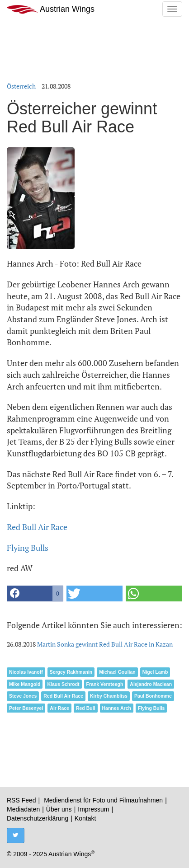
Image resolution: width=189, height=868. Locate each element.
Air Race (59, 708)
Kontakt (85, 818)
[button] (35, 594)
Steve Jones (23, 696)
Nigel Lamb (155, 672)
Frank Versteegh (105, 684)
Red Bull (86, 708)
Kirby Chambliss (109, 696)
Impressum (93, 809)
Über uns (59, 809)
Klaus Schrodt (63, 684)
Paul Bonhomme (153, 696)
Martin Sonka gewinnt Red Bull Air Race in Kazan (105, 644)
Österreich (21, 86)
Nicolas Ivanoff (26, 672)
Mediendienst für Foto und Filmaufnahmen (103, 800)
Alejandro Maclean (151, 684)
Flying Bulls (28, 548)
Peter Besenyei (26, 708)
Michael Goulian (117, 672)
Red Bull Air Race (37, 527)
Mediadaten (23, 809)
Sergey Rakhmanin (71, 672)
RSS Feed (21, 800)
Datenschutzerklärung (38, 818)
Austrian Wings (51, 9)
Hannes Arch (117, 708)
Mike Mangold (25, 684)
